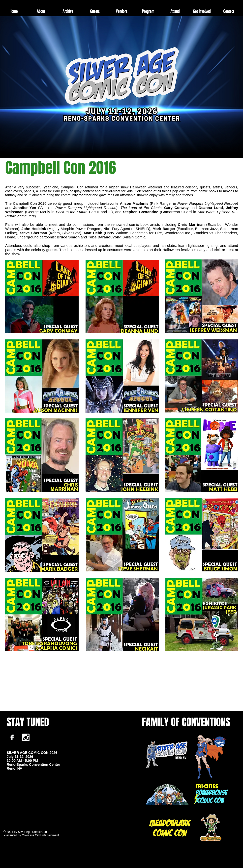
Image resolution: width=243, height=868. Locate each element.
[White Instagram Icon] (26, 737)
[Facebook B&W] (12, 737)
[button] (68, 11)
